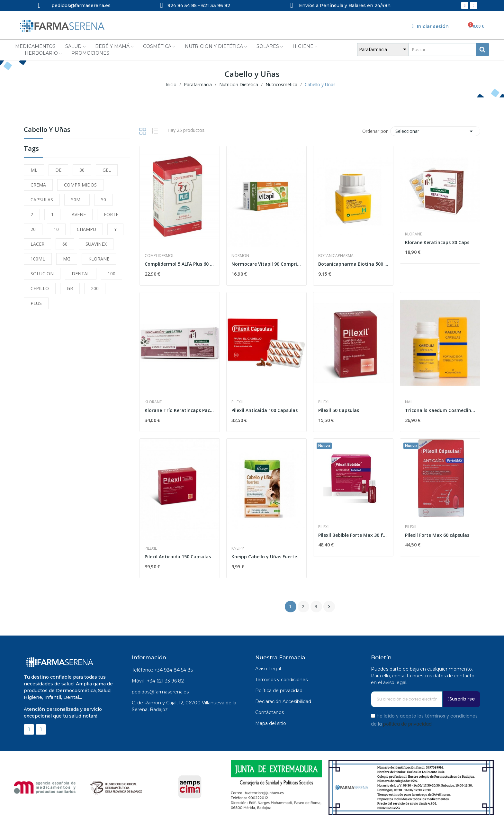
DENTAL (81, 274)
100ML (38, 259)
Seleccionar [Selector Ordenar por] (435, 131)
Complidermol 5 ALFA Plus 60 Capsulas (180, 264)
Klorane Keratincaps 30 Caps (437, 242)
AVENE (79, 214)
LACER (37, 244)
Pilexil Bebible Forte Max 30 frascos (353, 535)
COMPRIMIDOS (80, 185)
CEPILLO (40, 288)
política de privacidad (407, 724)
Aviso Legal (268, 669)
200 (95, 288)
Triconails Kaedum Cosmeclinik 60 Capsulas (440, 410)
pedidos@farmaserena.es (160, 692)
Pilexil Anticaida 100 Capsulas (265, 410)
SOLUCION (42, 274)
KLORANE (99, 259)
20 (33, 229)
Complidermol (159, 256)
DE (58, 170)
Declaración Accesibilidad (283, 701)
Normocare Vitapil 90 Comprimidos (266, 264)
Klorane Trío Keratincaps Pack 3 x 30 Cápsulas (180, 410)
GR (70, 288)
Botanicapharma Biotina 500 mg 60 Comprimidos (353, 264)
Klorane (414, 234)
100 (112, 274)
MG (67, 259)
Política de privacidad (279, 691)
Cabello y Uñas (47, 130)
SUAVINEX (96, 244)
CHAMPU (86, 229)
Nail (409, 402)
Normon (240, 256)
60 (65, 244)
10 (56, 229)
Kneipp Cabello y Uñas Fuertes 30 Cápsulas (266, 557)
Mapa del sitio (271, 723)
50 (104, 200)
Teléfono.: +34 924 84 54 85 (162, 670)
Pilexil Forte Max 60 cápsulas (437, 535)
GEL (107, 170)
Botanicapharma (336, 256)
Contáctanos (270, 712)
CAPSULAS (42, 200)
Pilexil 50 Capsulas (339, 410)
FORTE (111, 214)
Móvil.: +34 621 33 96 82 (158, 681)
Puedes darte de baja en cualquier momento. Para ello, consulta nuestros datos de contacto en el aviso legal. (423, 676)
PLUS (36, 303)
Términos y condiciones (281, 680)
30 (82, 170)
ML (34, 170)
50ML (77, 200)
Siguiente (329, 607)
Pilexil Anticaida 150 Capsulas (178, 557)
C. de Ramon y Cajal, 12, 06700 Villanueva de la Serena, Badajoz (184, 706)
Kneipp (238, 548)
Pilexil (238, 402)
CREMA (38, 185)
